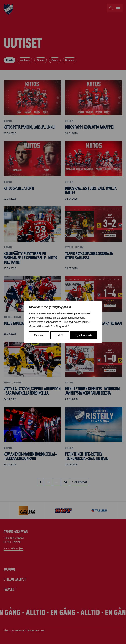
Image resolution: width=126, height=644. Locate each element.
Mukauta (39, 335)
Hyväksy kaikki (84, 335)
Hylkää (60, 335)
